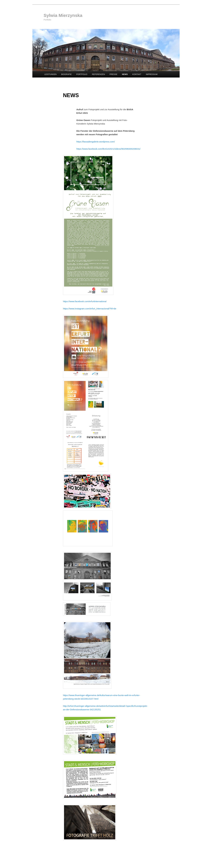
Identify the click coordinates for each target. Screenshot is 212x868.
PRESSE (113, 74)
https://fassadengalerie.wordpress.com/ (96, 142)
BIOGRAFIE (66, 74)
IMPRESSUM (152, 74)
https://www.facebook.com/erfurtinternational (85, 301)
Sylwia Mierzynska (63, 15)
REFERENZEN (98, 74)
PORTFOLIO (82, 74)
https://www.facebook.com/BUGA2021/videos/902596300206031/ (108, 149)
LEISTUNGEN (50, 74)
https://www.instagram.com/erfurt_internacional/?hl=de (90, 309)
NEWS (125, 74)
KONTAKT (137, 74)
